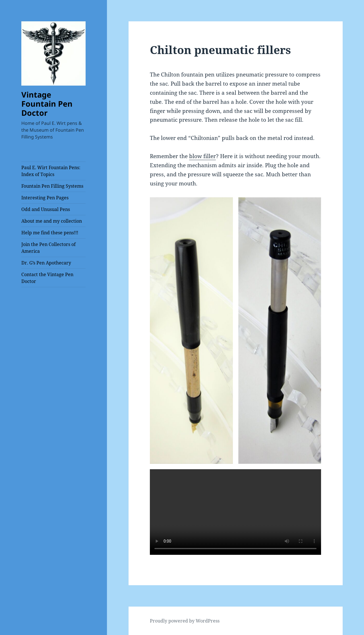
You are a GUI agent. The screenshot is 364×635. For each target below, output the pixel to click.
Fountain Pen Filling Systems (52, 186)
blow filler (202, 156)
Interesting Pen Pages (45, 198)
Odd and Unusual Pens (46, 209)
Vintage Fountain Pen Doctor (47, 104)
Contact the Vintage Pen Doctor (47, 278)
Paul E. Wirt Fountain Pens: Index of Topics (51, 171)
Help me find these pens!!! (50, 233)
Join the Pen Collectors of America (48, 248)
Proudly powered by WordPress (185, 621)
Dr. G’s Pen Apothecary (46, 263)
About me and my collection (52, 221)
